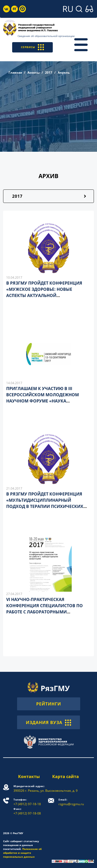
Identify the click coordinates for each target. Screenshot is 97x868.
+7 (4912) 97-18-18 (27, 802)
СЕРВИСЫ (32, 47)
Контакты (29, 776)
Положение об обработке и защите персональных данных (22, 853)
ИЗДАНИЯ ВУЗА (48, 722)
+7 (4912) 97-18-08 (27, 811)
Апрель (64, 73)
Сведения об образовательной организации (46, 36)
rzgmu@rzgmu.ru (71, 802)
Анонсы (33, 73)
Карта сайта (66, 776)
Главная (15, 73)
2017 (49, 73)
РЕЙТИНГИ (49, 704)
